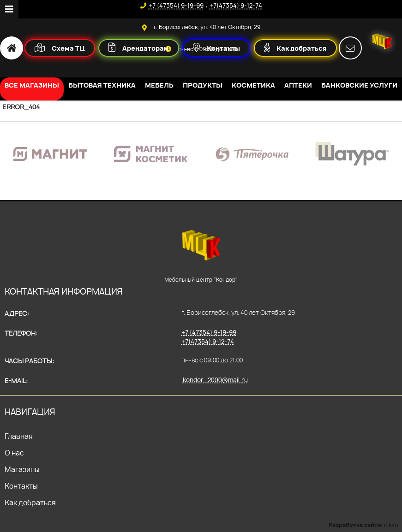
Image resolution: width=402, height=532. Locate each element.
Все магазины (32, 85)
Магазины (22, 470)
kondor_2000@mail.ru (215, 380)
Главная (19, 436)
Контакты (21, 486)
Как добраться (30, 503)
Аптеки (298, 85)
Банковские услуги (359, 85)
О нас (14, 453)
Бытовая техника (102, 85)
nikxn (391, 525)
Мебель (159, 85)
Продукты (203, 85)
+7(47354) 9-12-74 (208, 342)
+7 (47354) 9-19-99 (209, 332)
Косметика (253, 85)
